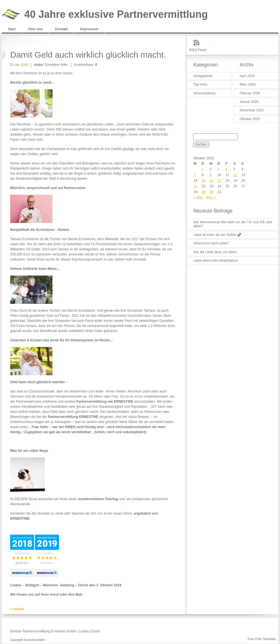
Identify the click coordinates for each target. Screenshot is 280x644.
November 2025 (252, 110)
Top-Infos (200, 84)
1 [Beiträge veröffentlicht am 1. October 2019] (203, 169)
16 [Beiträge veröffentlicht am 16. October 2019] (211, 181)
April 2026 (247, 76)
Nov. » (211, 197)
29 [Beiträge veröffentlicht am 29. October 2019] (203, 192)
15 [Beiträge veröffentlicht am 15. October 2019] (203, 181)
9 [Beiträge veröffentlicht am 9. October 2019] (210, 175)
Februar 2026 (250, 93)
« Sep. (198, 197)
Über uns (35, 29)
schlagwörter (203, 76)
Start (12, 29)
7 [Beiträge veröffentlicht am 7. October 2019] (195, 175)
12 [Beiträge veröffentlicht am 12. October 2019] (235, 175)
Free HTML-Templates (262, 639)
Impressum (89, 29)
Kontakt (61, 29)
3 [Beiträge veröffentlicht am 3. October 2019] (219, 169)
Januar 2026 (249, 102)
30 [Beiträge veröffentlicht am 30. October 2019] (211, 192)
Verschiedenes (204, 93)
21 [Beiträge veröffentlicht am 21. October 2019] (195, 186)
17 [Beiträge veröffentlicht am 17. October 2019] (219, 181)
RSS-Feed (198, 50)
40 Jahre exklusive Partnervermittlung (116, 15)
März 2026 (248, 84)
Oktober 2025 (250, 119)
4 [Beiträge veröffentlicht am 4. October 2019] (227, 169)
